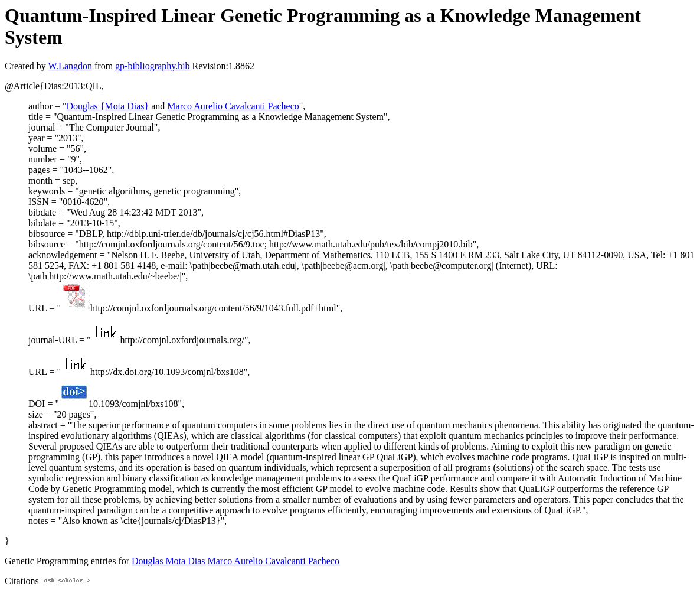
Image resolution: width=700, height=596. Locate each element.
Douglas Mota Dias (168, 561)
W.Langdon (70, 66)
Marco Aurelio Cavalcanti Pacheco (233, 106)
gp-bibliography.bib (153, 66)
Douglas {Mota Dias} (107, 106)
